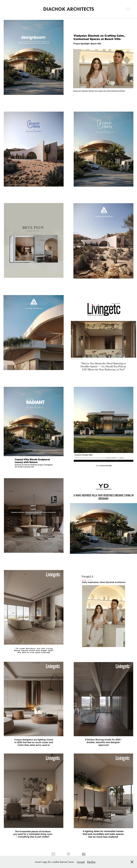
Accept (81, 862)
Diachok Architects (69, 9)
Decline (91, 862)
